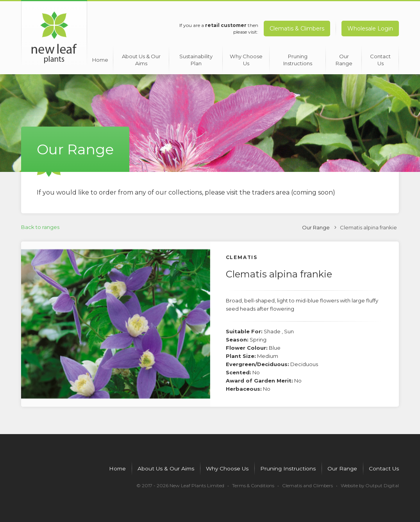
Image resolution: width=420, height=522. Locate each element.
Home (99, 57)
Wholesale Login (370, 29)
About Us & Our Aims (141, 57)
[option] (116, 322)
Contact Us (380, 57)
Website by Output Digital (369, 484)
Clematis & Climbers (297, 29)
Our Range (343, 57)
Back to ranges (40, 225)
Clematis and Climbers (306, 484)
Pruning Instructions (296, 57)
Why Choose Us (245, 57)
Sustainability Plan (195, 57)
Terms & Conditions (251, 484)
